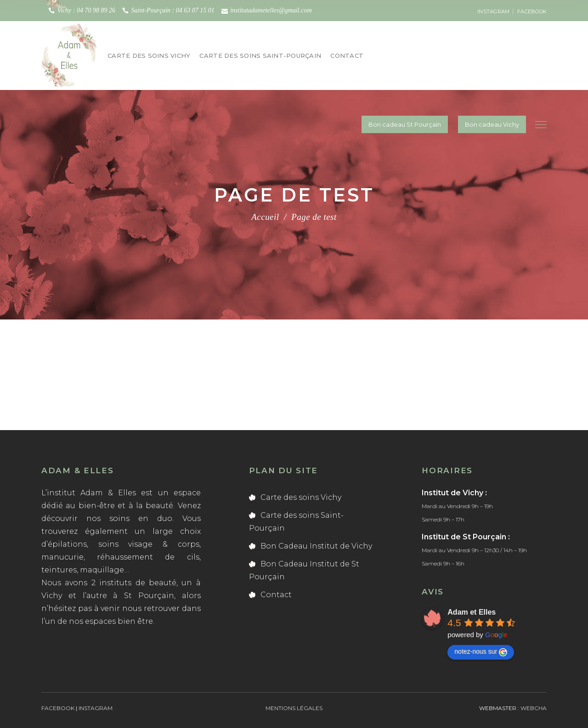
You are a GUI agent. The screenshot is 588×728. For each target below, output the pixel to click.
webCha (534, 708)
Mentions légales (294, 708)
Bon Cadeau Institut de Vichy (316, 546)
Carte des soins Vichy (301, 497)
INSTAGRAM (493, 11)
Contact (276, 595)
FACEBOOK (532, 11)
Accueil (265, 217)
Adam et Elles (472, 612)
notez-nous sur (481, 652)
